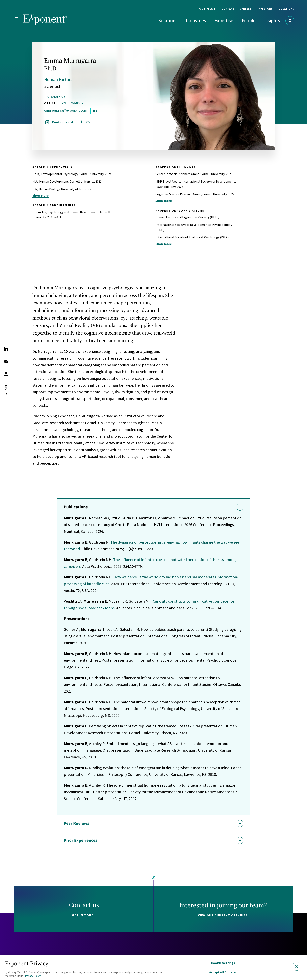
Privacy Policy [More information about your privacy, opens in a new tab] (33, 976)
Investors (265, 9)
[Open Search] (290, 21)
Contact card (62, 122)
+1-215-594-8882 (71, 103)
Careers (246, 9)
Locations (287, 9)
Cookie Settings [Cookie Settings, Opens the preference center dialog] (223, 963)
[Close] (297, 966)
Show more (41, 195)
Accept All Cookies (223, 972)
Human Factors (58, 79)
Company (228, 9)
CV (88, 122)
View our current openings (223, 915)
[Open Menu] (16, 19)
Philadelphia (55, 97)
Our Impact (207, 9)
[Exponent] (45, 20)
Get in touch (84, 915)
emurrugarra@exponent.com (66, 110)
